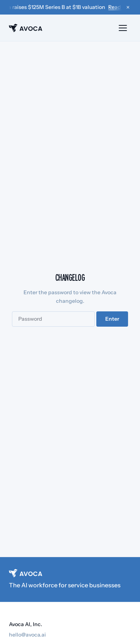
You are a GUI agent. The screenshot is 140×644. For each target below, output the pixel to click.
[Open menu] (123, 28)
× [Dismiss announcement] (128, 7)
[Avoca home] (26, 28)
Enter (112, 319)
